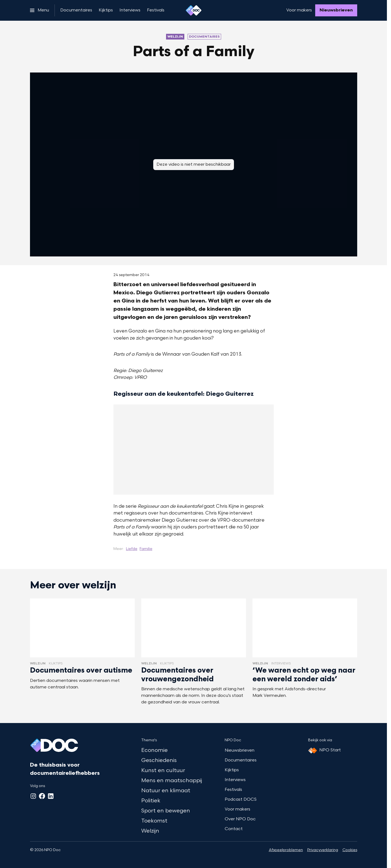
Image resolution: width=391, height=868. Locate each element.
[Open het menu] (40, 10)
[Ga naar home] (194, 10)
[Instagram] (33, 796)
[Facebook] (42, 796)
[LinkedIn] (51, 796)
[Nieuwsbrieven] (336, 10)
